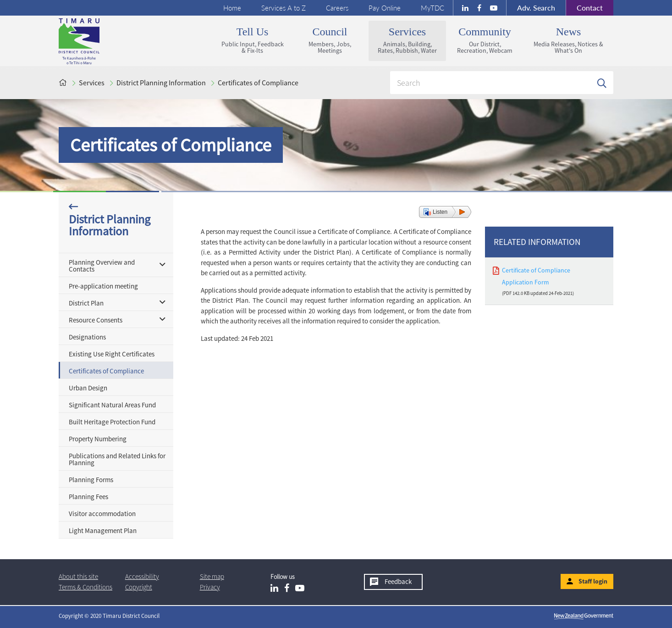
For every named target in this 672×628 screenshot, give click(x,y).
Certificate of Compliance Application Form (536, 276)
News (568, 40)
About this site (78, 576)
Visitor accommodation (102, 514)
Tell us (252, 40)
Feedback (398, 581)
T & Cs (85, 587)
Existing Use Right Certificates (112, 354)
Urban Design (88, 388)
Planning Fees (88, 497)
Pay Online (385, 8)
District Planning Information (161, 83)
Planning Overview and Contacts (102, 266)
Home (232, 8)
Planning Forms (91, 480)
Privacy (210, 587)
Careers (337, 8)
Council (330, 40)
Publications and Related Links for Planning (117, 459)
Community (485, 40)
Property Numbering (98, 439)
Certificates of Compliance (258, 83)
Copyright (139, 587)
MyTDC (432, 8)
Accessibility (142, 576)
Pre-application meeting (103, 286)
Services (407, 40)
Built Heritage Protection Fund (112, 422)
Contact (584, 8)
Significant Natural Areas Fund (112, 405)
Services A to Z (284, 8)
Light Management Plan (103, 531)
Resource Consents (96, 320)
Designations (87, 337)
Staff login (593, 581)
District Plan (86, 303)
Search (536, 8)
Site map (212, 576)
